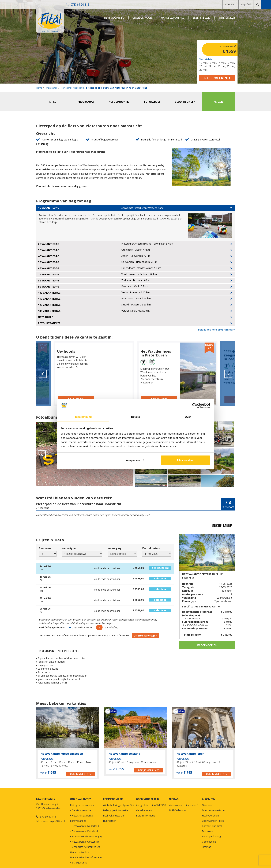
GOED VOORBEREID (147, 799)
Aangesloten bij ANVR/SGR (151, 805)
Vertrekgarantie (79, 863)
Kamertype (69, 548)
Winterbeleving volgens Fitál (119, 805)
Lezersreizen (202, 18)
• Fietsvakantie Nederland (84, 826)
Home (39, 88)
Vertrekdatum (151, 548)
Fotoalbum (152, 102)
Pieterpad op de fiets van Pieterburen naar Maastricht (116, 88)
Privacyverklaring (211, 836)
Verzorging (115, 548)
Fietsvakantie (51, 88)
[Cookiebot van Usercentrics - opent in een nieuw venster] (195, 405)
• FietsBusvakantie (80, 810)
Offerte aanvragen (145, 636)
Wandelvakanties (172, 18)
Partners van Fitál (212, 826)
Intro (53, 102)
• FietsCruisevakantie (82, 816)
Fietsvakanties (114, 18)
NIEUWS (174, 799)
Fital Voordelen (210, 816)
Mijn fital (246, 4)
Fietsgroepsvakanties (82, 805)
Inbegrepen (46, 651)
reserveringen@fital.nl (53, 821)
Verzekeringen (144, 810)
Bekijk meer (222, 525)
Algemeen (209, 799)
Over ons (207, 805)
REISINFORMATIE (113, 799)
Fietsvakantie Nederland (72, 88)
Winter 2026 (227, 18)
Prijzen (218, 102)
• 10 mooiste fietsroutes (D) (86, 836)
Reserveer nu (217, 78)
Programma (86, 102)
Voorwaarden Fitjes (213, 821)
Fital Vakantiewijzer (114, 816)
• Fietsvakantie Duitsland (84, 831)
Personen (45, 548)
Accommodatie (119, 102)
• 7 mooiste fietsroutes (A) (85, 847)
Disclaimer (208, 831)
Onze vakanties (81, 799)
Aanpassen (135, 460)
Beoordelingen (185, 102)
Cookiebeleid (209, 842)
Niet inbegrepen (69, 651)
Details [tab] (135, 417)
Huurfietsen (110, 821)
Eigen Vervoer (142, 18)
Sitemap (207, 847)
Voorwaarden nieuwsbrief (183, 805)
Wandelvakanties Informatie (86, 857)
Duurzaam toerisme (213, 810)
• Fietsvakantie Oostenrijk (84, 842)
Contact (230, 4)
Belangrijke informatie (116, 810)
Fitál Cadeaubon (178, 810)
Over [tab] (188, 417)
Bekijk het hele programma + (217, 330)
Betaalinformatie (146, 816)
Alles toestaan (186, 460)
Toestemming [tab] (83, 417)
